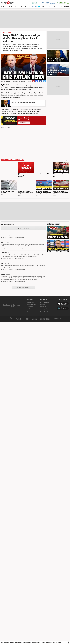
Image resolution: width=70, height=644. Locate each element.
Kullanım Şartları (31, 302)
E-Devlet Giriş (43, 308)
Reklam (29, 310)
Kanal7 (10, 319)
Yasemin (57, 319)
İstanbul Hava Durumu (45, 312)
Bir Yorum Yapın (23, 228)
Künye (29, 308)
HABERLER (5, 32)
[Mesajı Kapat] (68, 643)
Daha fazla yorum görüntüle (23, 288)
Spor (22, 7)
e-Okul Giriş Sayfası (45, 302)
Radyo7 (19, 319)
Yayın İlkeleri (30, 306)
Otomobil (45, 7)
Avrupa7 (27, 319)
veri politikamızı (50, 643)
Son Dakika (4, 7)
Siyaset (17, 7)
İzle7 (45, 319)
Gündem (11, 7)
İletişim (29, 312)
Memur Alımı (43, 304)
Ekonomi (27, 7)
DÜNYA (9, 32)
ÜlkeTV (34, 319)
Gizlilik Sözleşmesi (32, 304)
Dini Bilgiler (43, 306)
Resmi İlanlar (52, 7)
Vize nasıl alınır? (44, 310)
